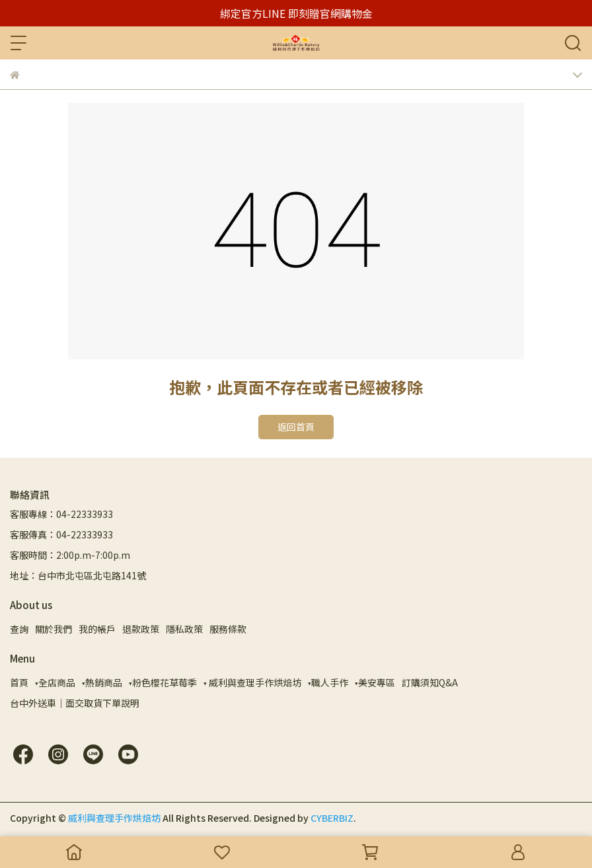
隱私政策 (184, 629)
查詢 (19, 629)
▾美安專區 (375, 682)
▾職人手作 (328, 682)
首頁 (19, 682)
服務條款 (228, 629)
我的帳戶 (97, 629)
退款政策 (141, 629)
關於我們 (54, 629)
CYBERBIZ (332, 818)
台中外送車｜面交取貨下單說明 (75, 703)
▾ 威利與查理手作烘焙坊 (252, 682)
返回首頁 (296, 427)
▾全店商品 (55, 682)
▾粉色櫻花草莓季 (163, 682)
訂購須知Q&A (430, 682)
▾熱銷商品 (102, 682)
